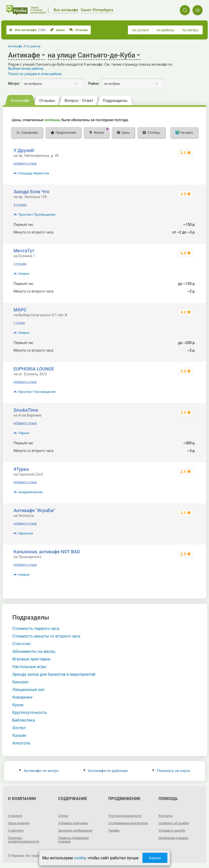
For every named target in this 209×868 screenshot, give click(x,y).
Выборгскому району (26, 68)
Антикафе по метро (39, 771)
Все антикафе (27, 30)
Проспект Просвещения (37, 215)
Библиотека (24, 720)
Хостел (19, 728)
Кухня (18, 705)
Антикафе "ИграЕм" (34, 510)
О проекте (15, 816)
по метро (190, 30)
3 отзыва (20, 264)
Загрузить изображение (75, 831)
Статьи (63, 816)
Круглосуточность (30, 713)
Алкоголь (21, 743)
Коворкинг (23, 697)
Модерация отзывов (173, 838)
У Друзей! (24, 150)
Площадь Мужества (34, 173)
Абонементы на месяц (34, 651)
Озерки (24, 274)
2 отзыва (20, 205)
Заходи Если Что (31, 192)
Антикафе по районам (106, 771)
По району (33, 46)
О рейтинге (16, 831)
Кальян (19, 735)
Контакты (165, 816)
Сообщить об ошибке (174, 823)
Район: (94, 84)
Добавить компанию (73, 823)
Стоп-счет (22, 644)
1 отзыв (19, 323)
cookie (80, 858)
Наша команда (19, 823)
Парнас (24, 433)
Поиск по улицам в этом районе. (35, 74)
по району (165, 30)
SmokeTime (26, 410)
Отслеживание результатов (128, 823)
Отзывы (79, 30)
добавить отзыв (25, 163)
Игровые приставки (31, 659)
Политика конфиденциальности (24, 840)
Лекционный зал (28, 690)
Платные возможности (125, 816)
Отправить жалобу (172, 831)
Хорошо (155, 858)
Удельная (26, 533)
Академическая (30, 492)
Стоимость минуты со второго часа (46, 636)
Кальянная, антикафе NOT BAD (47, 552)
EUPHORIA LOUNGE (34, 369)
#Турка (21, 469)
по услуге (141, 30)
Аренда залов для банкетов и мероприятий (54, 674)
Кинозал (21, 682)
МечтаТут (24, 251)
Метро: (14, 84)
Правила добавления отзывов (73, 840)
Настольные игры (29, 667)
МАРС (20, 310)
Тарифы (114, 831)
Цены (57, 30)
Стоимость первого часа (36, 629)
